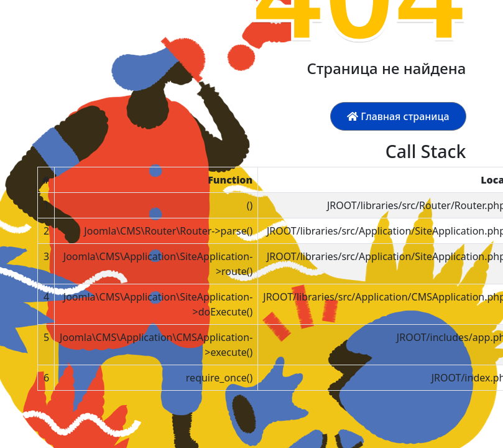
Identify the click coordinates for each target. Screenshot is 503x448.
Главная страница (398, 116)
